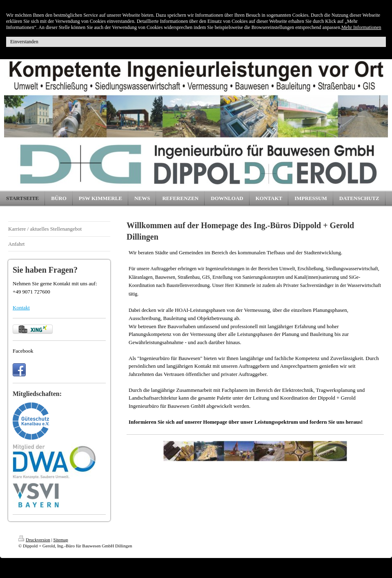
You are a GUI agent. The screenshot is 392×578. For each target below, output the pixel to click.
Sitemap (61, 540)
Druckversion (34, 540)
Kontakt (21, 308)
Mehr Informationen (361, 27)
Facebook (23, 351)
